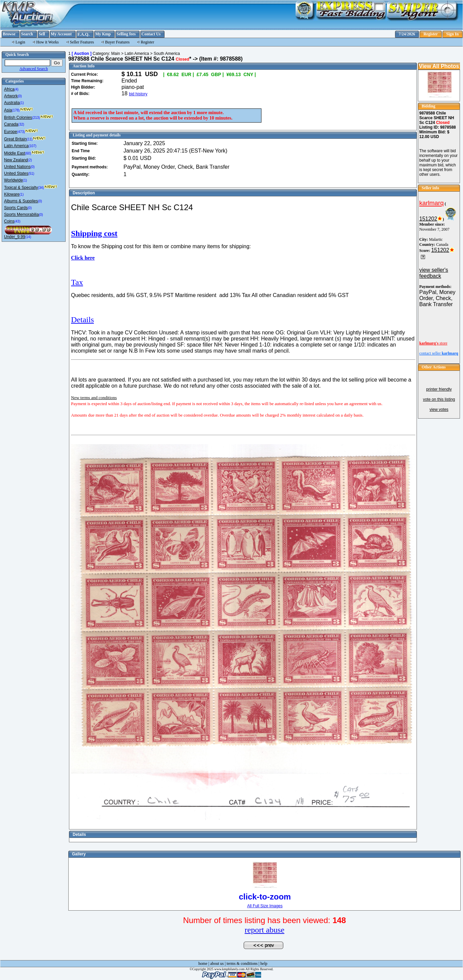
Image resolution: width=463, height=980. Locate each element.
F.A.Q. (83, 34)
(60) (28, 153)
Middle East (15, 153)
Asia (8, 110)
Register (431, 34)
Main (116, 54)
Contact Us (151, 34)
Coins (9, 221)
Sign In (452, 34)
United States (16, 173)
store (433, 343)
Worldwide (13, 180)
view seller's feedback (434, 273)
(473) (21, 132)
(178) (16, 110)
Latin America (16, 146)
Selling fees (126, 34)
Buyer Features (117, 42)
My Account (61, 34)
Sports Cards (16, 208)
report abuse (264, 930)
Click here (83, 258)
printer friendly (439, 389)
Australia (12, 103)
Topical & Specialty (21, 188)
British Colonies (18, 118)
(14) (28, 237)
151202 (428, 219)
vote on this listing (439, 399)
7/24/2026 (407, 34)
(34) (41, 188)
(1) (22, 103)
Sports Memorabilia (21, 215)
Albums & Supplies (21, 201)
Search (27, 34)
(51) (31, 174)
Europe (11, 132)
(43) (17, 221)
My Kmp (103, 34)
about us (217, 963)
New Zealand (16, 160)
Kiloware (12, 194)
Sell (42, 34)
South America (167, 54)
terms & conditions (242, 963)
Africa (9, 89)
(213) (36, 118)
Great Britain (15, 139)
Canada (11, 124)
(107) (32, 146)
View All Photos (439, 66)
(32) (21, 124)
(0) (20, 96)
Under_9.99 (15, 237)
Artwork (11, 96)
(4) (16, 89)
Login (20, 42)
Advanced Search (34, 69)
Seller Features (82, 42)
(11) (30, 139)
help (264, 963)
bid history (138, 94)
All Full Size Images (265, 906)
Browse (9, 34)
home (203, 963)
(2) (30, 160)
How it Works (48, 42)
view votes (439, 410)
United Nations (17, 167)
